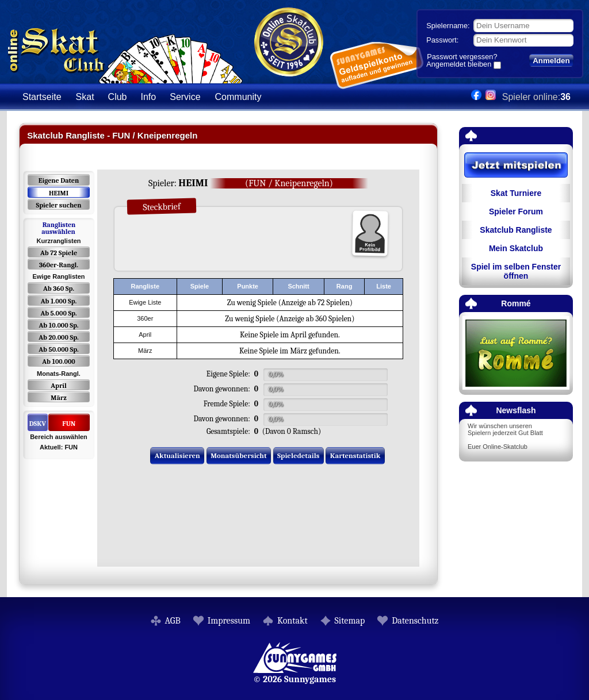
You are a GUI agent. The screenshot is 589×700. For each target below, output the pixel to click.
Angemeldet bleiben (459, 65)
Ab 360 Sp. (59, 289)
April (59, 386)
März (58, 398)
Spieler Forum (516, 211)
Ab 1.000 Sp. (59, 301)
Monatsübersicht (239, 455)
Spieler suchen (58, 205)
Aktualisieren (177, 455)
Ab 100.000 (58, 361)
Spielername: (448, 26)
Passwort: (442, 40)
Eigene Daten (59, 180)
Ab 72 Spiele (59, 253)
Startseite (42, 97)
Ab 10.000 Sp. (59, 325)
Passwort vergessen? (462, 57)
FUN (69, 424)
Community (238, 97)
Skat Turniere (516, 193)
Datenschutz (415, 621)
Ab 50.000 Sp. (59, 349)
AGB (173, 621)
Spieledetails (298, 455)
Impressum (229, 621)
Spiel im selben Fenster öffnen (516, 271)
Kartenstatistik (355, 455)
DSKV (38, 424)
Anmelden (551, 61)
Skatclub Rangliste (516, 230)
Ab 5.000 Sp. (58, 313)
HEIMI (59, 193)
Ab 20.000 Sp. (58, 337)
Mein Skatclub (516, 248)
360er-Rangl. (59, 265)
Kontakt (292, 621)
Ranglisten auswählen (58, 228)
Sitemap (350, 621)
